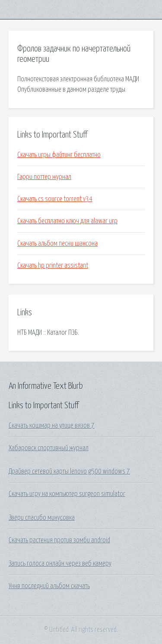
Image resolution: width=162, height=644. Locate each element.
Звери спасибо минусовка (42, 518)
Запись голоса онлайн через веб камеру (60, 564)
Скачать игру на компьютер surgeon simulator (67, 494)
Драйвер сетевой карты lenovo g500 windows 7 (69, 471)
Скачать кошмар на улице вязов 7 (52, 426)
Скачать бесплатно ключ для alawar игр (67, 221)
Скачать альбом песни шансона (57, 244)
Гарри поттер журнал (44, 177)
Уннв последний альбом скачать (49, 586)
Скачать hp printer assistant (53, 266)
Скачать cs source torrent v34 (55, 199)
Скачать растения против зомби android (59, 540)
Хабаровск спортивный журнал (49, 448)
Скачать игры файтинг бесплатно (59, 155)
